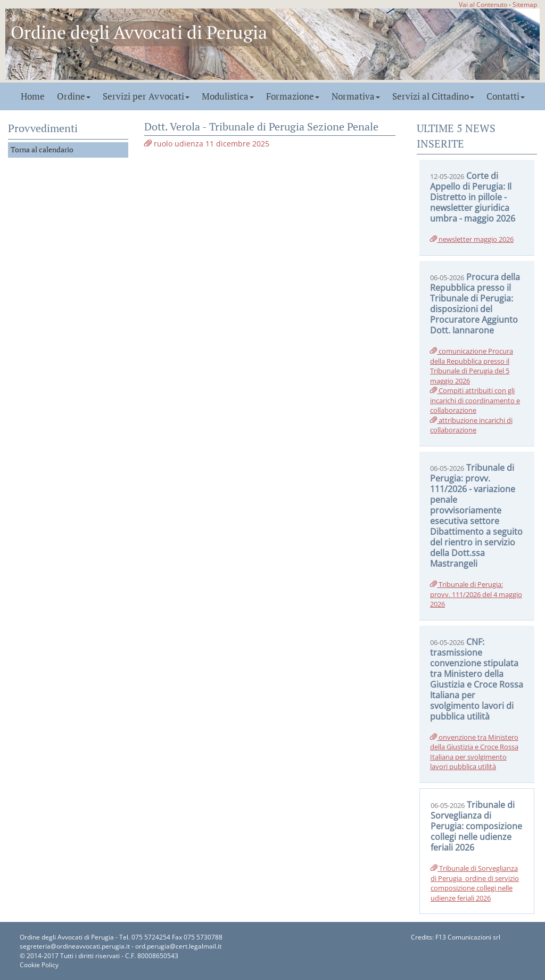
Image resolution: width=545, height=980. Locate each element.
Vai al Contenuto (483, 4)
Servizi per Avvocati (146, 96)
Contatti (506, 96)
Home (33, 96)
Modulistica (228, 96)
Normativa (356, 96)
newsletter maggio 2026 (472, 239)
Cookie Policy (39, 965)
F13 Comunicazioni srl (468, 937)
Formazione (293, 96)
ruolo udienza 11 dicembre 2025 (207, 144)
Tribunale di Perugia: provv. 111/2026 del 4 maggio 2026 (476, 594)
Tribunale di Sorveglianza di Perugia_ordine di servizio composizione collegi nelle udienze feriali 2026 (475, 883)
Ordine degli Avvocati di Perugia (139, 32)
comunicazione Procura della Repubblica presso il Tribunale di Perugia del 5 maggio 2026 (472, 366)
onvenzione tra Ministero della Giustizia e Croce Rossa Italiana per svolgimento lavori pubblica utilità (474, 752)
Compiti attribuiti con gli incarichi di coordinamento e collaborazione (475, 400)
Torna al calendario (42, 149)
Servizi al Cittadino (433, 96)
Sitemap (525, 4)
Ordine (74, 96)
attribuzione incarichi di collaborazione (471, 425)
